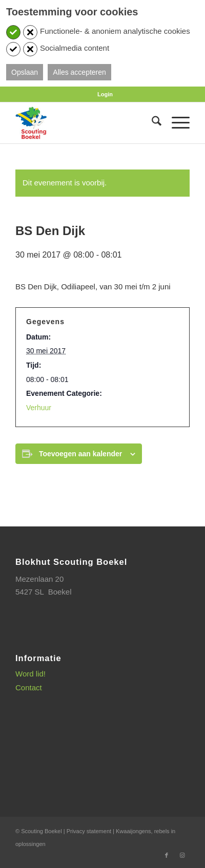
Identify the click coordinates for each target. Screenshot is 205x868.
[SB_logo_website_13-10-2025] (85, 123)
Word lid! (30, 674)
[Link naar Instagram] (182, 855)
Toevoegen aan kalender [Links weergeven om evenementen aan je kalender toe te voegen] (80, 454)
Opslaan (25, 72)
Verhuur (39, 408)
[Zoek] (151, 123)
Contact (29, 687)
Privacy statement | (91, 831)
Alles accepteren (79, 72)
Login (105, 94)
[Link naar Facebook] (167, 855)
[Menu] (176, 123)
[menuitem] (105, 94)
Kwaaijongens (134, 831)
